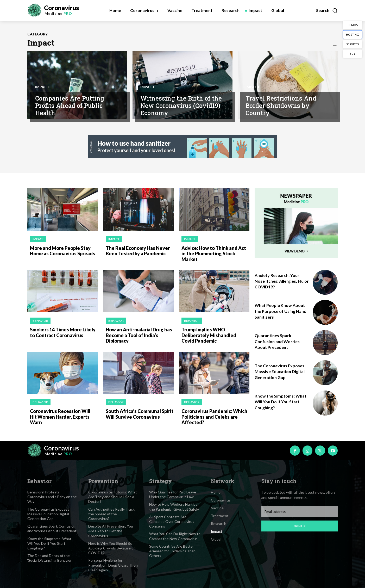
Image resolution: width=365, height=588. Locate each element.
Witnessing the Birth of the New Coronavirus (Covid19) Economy (181, 105)
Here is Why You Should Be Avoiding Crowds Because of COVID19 (112, 548)
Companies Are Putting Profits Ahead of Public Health (70, 105)
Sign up (300, 526)
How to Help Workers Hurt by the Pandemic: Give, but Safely (174, 507)
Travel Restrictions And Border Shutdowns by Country (281, 105)
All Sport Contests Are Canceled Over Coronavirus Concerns (172, 521)
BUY (353, 54)
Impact (42, 87)
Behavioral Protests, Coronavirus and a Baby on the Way (52, 497)
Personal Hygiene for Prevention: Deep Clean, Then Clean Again (113, 565)
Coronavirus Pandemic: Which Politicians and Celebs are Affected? (214, 417)
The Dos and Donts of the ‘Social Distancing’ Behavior (49, 558)
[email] (300, 512)
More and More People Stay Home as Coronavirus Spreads (62, 251)
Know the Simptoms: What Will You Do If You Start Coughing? (281, 402)
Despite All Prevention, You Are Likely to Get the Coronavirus (111, 531)
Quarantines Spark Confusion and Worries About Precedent (277, 341)
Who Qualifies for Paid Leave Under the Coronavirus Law (173, 494)
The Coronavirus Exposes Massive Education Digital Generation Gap (280, 372)
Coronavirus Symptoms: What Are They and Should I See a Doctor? (113, 497)
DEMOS (353, 25)
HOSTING (353, 35)
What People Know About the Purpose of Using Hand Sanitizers (281, 311)
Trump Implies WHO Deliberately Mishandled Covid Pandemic (209, 335)
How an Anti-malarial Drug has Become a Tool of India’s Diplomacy (139, 335)
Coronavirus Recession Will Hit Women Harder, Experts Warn (60, 417)
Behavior (40, 321)
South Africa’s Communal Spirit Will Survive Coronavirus (140, 414)
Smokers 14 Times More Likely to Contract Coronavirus (63, 332)
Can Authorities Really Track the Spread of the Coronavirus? (111, 514)
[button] (327, 10)
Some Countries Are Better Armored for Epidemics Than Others (172, 551)
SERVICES (353, 44)
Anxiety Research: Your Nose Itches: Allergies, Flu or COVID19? (282, 281)
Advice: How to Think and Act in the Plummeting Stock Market (214, 254)
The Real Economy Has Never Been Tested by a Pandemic (138, 251)
